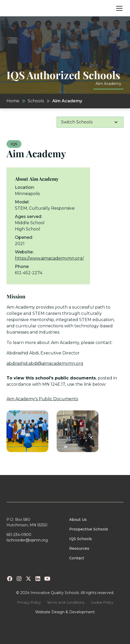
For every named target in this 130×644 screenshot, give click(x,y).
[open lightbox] (27, 431)
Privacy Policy (29, 602)
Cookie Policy (102, 602)
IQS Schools (81, 539)
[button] (118, 8)
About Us (78, 520)
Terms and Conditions (66, 602)
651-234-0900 (19, 535)
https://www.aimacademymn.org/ (49, 258)
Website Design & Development (65, 612)
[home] (23, 8)
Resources (79, 548)
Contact (77, 558)
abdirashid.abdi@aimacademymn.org (45, 363)
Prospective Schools (89, 529)
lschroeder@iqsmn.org (27, 540)
